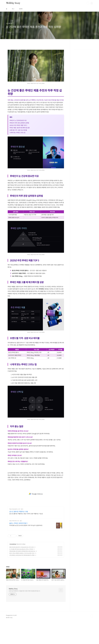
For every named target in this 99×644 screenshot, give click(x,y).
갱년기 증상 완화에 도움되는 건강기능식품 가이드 (22, 576)
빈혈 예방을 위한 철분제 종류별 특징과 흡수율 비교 (22, 574)
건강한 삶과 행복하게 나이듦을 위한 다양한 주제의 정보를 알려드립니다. (25, 614)
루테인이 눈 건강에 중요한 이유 (18, 143)
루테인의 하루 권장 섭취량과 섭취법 (19, 145)
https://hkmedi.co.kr (14, 543)
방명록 (21, 9)
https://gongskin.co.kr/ (15, 532)
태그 (13, 9)
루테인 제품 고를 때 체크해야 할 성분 (20, 150)
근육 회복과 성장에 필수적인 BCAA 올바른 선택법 (22, 578)
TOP (92, 639)
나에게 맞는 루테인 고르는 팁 (17, 155)
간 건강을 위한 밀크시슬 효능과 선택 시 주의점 (21, 572)
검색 (88, 3)
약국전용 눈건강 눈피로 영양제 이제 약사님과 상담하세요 (26, 548)
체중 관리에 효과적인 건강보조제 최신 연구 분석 (22, 570)
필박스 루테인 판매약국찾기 (18, 546)
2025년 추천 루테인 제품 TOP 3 (18, 148)
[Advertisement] (36, 59)
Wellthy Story (13, 3)
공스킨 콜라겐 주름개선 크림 (19, 534)
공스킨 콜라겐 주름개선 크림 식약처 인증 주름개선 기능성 (26, 536)
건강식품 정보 (13, 567)
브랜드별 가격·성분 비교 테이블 (18, 153)
